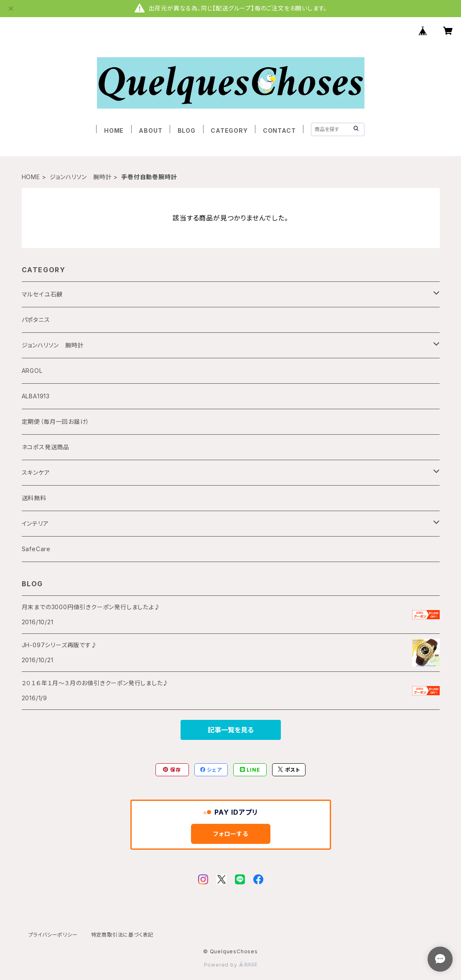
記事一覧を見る (231, 730)
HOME (114, 130)
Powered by (231, 965)
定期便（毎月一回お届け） (56, 422)
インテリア (35, 523)
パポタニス (36, 320)
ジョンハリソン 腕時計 (81, 177)
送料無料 (34, 498)
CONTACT (279, 130)
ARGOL (32, 371)
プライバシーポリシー (53, 935)
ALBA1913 (36, 396)
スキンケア (36, 472)
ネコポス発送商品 (46, 447)
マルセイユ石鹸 (42, 294)
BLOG (187, 130)
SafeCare (36, 549)
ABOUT (150, 130)
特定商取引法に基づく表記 (122, 935)
